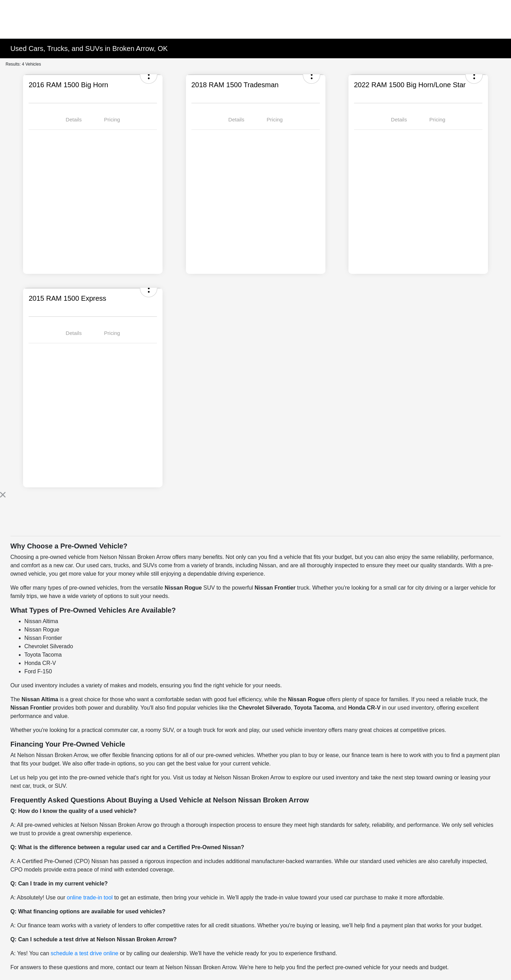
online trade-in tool (90, 897)
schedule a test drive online (84, 953)
